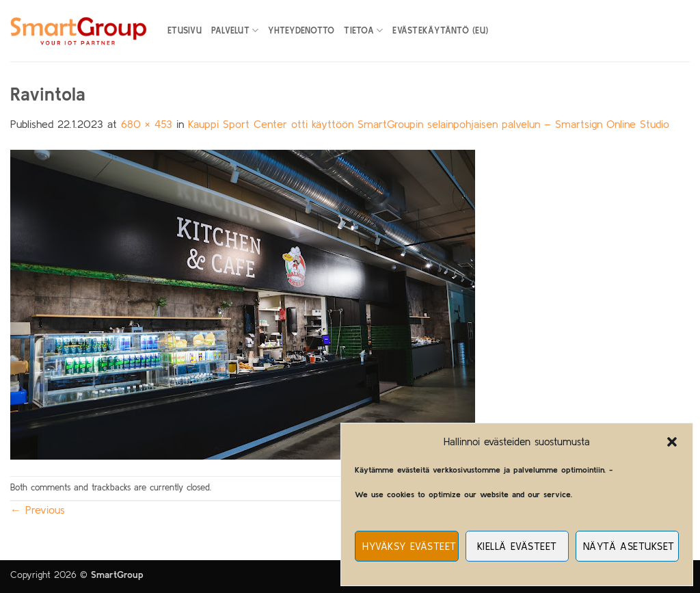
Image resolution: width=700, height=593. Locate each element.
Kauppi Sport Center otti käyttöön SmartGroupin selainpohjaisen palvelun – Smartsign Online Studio (429, 124)
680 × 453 (147, 124)
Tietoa (363, 30)
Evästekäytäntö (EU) (440, 30)
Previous (38, 510)
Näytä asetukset (629, 546)
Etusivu (185, 30)
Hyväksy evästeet (409, 546)
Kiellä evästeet (517, 546)
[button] (672, 442)
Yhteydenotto (301, 30)
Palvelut (235, 30)
